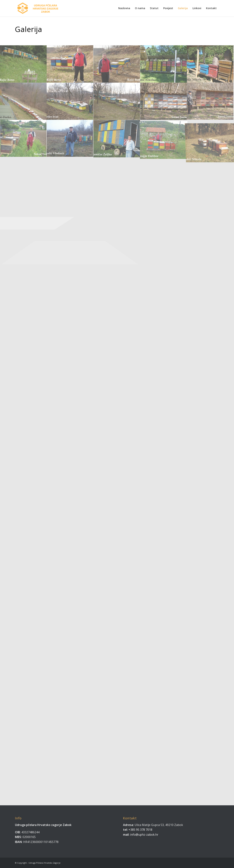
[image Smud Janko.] (164, 101)
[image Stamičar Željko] (117, 139)
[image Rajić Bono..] (23, 64)
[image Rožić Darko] (23, 101)
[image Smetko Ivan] (117, 101)
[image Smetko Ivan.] (70, 101)
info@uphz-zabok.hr (144, 835)
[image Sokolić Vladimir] (70, 139)
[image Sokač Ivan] (23, 139)
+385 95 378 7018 (140, 830)
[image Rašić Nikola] (210, 64)
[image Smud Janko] (210, 101)
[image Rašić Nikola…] (164, 64)
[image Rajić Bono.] (70, 64)
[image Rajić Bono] (117, 64)
